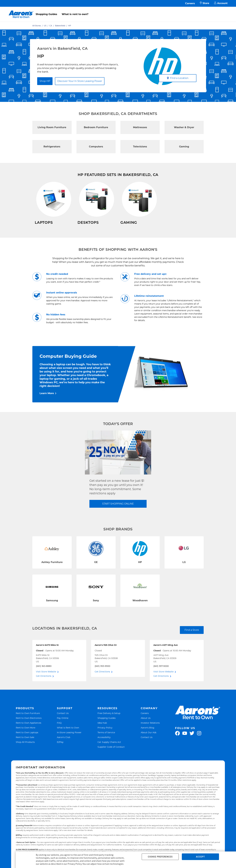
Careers (190, 3)
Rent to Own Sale (25, 742)
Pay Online (63, 723)
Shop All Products (25, 747)
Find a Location (178, 78)
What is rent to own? (75, 14)
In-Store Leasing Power (69, 738)
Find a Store (192, 635)
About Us (146, 723)
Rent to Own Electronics (29, 723)
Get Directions (44, 681)
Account (221, 3)
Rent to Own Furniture (28, 718)
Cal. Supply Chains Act (109, 747)
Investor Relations (150, 728)
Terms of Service (106, 738)
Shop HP (45, 81)
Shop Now (41, 231)
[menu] (118, 11)
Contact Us (63, 718)
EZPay (60, 747)
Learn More (47, 398)
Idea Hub (102, 728)
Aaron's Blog (147, 733)
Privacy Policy (105, 733)
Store (204, 3)
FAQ (59, 728)
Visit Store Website (46, 677)
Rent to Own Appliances (29, 728)
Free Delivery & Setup (109, 718)
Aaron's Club (64, 742)
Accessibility (104, 742)
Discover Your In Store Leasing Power (80, 81)
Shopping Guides (46, 14)
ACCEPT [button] (200, 857)
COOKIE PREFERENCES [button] (160, 857)
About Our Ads (149, 738)
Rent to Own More (26, 733)
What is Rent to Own (68, 733)
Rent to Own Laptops (27, 738)
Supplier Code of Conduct (111, 752)
